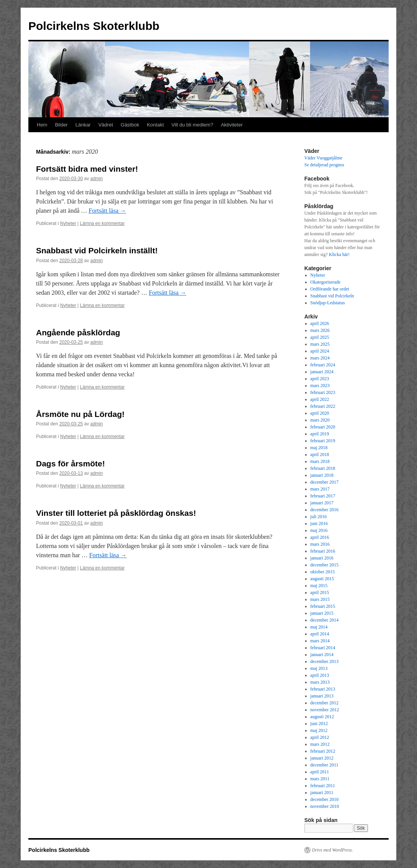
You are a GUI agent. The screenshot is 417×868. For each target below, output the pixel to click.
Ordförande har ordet (330, 289)
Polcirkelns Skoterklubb (94, 26)
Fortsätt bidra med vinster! (87, 169)
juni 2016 (319, 523)
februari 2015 (323, 606)
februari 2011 (323, 786)
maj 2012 (319, 730)
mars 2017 (320, 489)
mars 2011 (320, 779)
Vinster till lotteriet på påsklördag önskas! (116, 513)
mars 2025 (320, 344)
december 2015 (325, 565)
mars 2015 (320, 599)
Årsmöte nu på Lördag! (80, 414)
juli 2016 (319, 517)
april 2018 (320, 455)
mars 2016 (320, 544)
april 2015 (320, 592)
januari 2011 (322, 793)
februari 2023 (323, 392)
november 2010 (325, 806)
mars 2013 (320, 682)
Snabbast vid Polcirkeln (332, 296)
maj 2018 (319, 448)
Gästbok (130, 125)
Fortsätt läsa (107, 211)
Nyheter (68, 223)
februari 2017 (323, 496)
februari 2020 (323, 427)
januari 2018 (322, 475)
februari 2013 (323, 689)
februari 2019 (323, 441)
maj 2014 (319, 627)
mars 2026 (320, 330)
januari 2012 (322, 758)
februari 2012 (323, 751)
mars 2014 (320, 641)
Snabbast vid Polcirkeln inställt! (97, 250)
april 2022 (320, 399)
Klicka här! (339, 254)
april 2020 (320, 413)
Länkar (83, 125)
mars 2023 (320, 386)
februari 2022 (323, 406)
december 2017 (325, 482)
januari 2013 (322, 696)
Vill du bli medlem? (192, 125)
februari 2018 (323, 468)
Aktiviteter (232, 125)
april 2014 (320, 634)
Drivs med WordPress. (332, 850)
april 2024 (320, 351)
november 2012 (325, 710)
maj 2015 (319, 586)
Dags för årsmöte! (71, 464)
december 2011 (324, 765)
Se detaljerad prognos (324, 165)
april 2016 (320, 537)
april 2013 (320, 675)
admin (96, 179)
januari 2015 (322, 613)
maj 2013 (319, 668)
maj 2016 (319, 530)
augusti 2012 (322, 717)
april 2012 (320, 737)
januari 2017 (322, 503)
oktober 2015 (323, 572)
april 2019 (320, 434)
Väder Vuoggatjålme (323, 158)
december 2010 (325, 799)
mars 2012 (320, 744)
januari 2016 (322, 558)
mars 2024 (320, 358)
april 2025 (320, 337)
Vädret (105, 125)
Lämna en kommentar (103, 223)
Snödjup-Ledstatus (328, 303)
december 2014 (325, 620)
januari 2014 (322, 655)
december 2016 (325, 510)
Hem (42, 125)
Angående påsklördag (78, 332)
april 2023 (320, 379)
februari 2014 (323, 648)
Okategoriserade (326, 282)
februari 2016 (323, 551)
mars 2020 (320, 420)
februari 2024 (323, 365)
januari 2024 (322, 372)
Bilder (61, 125)
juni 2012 (319, 724)
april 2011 (320, 772)
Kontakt (155, 125)
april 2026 (320, 323)
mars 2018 (320, 461)
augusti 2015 (322, 579)
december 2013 (325, 661)
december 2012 (325, 703)
